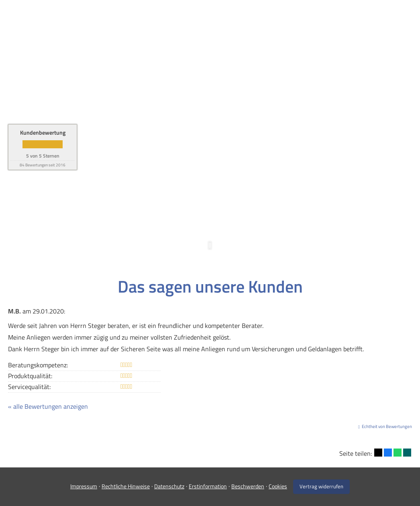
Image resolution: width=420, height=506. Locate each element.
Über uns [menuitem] (292, 19)
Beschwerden (248, 486)
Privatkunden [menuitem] (185, 19)
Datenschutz (169, 486)
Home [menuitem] (145, 19)
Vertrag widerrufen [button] (321, 486)
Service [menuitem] (331, 19)
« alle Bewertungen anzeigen (48, 406)
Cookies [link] (278, 486)
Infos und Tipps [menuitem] (379, 19)
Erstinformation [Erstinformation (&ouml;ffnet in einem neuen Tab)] (208, 486)
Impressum (84, 486)
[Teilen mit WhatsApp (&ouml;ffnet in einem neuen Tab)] (398, 453)
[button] (210, 249)
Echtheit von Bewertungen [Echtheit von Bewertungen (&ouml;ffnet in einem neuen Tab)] (387, 426)
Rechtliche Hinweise (126, 486)
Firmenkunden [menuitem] (242, 19)
